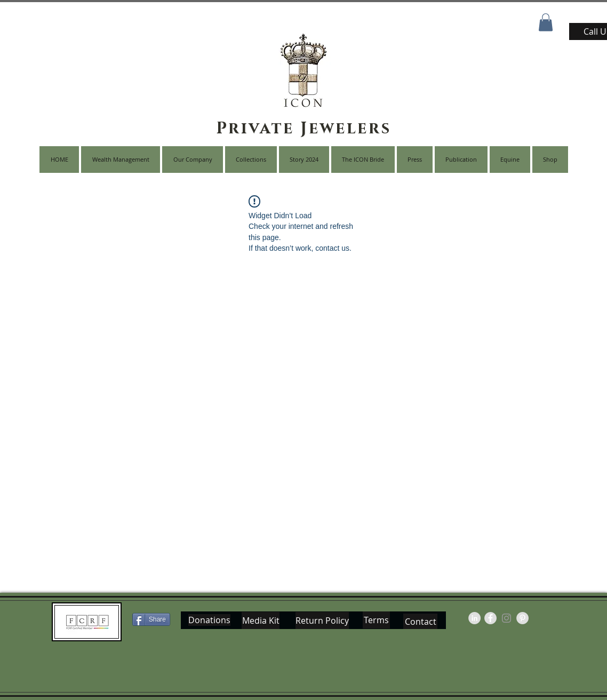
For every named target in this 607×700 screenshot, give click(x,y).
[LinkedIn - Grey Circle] (474, 618)
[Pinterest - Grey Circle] (522, 618)
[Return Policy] (322, 621)
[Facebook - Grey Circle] (490, 618)
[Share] (151, 619)
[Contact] (420, 621)
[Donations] (209, 620)
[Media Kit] (261, 621)
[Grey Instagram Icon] (506, 618)
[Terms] (376, 620)
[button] (546, 22)
